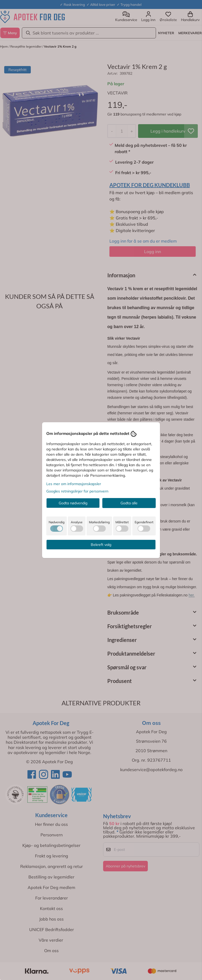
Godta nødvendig (73, 503)
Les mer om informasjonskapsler (74, 484)
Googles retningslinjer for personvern (77, 491)
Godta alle (129, 503)
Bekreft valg (101, 545)
